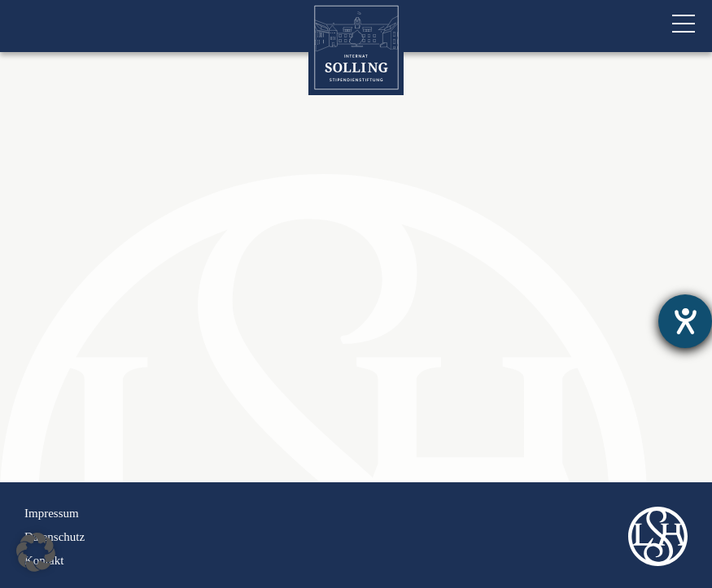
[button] (36, 552)
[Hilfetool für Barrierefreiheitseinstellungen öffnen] (685, 321)
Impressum (52, 513)
